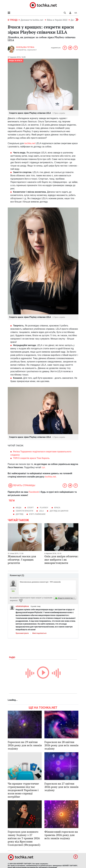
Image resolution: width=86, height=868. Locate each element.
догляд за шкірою (59, 511)
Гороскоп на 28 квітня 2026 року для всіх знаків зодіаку (61, 745)
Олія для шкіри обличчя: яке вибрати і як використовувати (61, 560)
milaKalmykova (22, 606)
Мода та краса (16, 61)
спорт (31, 508)
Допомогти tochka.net (32, 20)
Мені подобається (39, 633)
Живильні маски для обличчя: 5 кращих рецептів (22, 560)
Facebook (34, 492)
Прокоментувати (22, 633)
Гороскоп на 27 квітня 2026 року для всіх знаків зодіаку (61, 787)
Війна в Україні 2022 (57, 20)
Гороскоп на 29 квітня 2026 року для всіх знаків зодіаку (25, 745)
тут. (43, 467)
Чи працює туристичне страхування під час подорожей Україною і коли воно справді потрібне (23, 790)
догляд (19, 514)
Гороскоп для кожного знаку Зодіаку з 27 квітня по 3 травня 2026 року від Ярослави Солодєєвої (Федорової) (24, 838)
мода (19, 508)
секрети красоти (24, 511)
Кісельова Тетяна (25, 47)
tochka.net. (51, 477)
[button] (70, 13)
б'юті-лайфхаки (37, 514)
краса (57, 508)
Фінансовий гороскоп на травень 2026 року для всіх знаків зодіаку (61, 835)
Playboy (44, 508)
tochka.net (30, 143)
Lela (41, 511)
